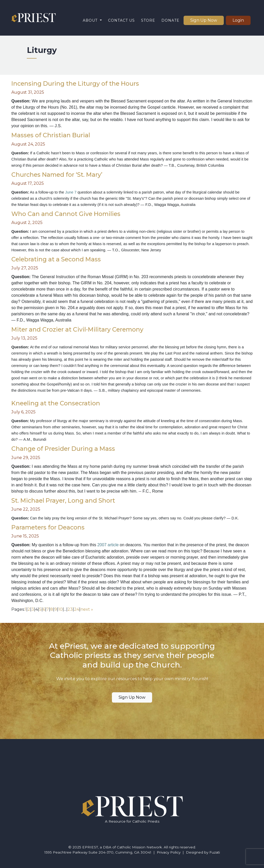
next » (87, 609)
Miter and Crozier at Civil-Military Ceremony (77, 329)
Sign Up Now (204, 20)
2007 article (108, 545)
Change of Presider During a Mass (63, 449)
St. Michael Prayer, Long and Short (63, 500)
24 (77, 609)
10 (60, 609)
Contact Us (121, 20)
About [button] (91, 20)
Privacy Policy (169, 852)
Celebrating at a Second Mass (56, 259)
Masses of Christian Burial (51, 135)
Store (148, 20)
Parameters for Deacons (48, 527)
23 (70, 609)
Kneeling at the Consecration (56, 403)
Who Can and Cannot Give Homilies (66, 214)
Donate (170, 20)
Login (238, 20)
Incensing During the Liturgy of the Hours (75, 83)
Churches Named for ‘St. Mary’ (57, 175)
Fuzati (215, 852)
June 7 (71, 192)
